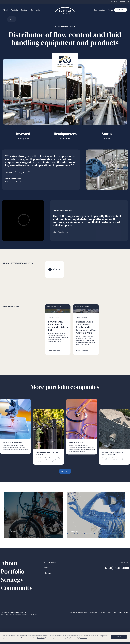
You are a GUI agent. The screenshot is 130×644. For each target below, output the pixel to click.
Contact (48, 573)
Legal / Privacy (123, 612)
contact (121, 10)
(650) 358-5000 (117, 568)
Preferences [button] (83, 638)
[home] (65, 10)
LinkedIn (125, 563)
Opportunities (99, 10)
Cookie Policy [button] (41, 638)
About (5, 10)
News (110, 10)
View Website (58, 232)
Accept (119, 637)
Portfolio (14, 10)
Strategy (24, 10)
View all (65, 471)
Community (35, 10)
